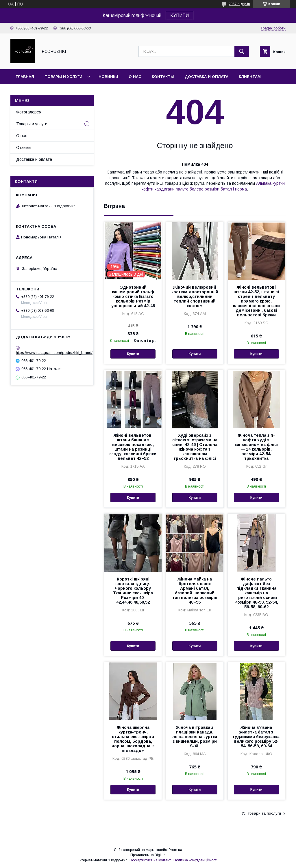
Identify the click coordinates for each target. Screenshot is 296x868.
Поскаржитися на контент (150, 860)
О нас (135, 77)
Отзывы (24, 148)
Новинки (108, 77)
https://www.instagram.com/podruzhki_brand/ (54, 353)
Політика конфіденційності (195, 860)
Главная (25, 77)
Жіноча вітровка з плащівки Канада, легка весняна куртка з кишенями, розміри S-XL (195, 737)
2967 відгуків (239, 4)
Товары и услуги (63, 77)
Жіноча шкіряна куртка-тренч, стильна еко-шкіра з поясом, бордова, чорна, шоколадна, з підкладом (133, 739)
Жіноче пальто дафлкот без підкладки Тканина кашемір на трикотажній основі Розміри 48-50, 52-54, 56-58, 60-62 (256, 593)
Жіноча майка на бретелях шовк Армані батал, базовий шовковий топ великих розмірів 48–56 (195, 591)
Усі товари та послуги (261, 813)
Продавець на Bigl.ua (148, 855)
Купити (133, 354)
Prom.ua (175, 850)
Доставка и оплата (207, 77)
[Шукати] (242, 51)
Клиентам (250, 77)
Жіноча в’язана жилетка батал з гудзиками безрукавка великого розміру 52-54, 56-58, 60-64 (256, 737)
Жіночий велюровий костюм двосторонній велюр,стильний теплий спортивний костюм (195, 296)
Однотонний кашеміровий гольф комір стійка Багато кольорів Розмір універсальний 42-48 (133, 296)
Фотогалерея (29, 112)
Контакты (163, 77)
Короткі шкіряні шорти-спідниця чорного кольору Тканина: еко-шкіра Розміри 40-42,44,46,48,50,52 (133, 591)
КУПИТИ (180, 15)
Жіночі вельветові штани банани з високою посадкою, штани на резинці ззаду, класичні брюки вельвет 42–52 (133, 447)
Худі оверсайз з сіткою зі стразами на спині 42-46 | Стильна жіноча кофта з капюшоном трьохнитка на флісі (195, 447)
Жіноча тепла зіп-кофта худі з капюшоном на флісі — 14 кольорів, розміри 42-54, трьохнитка (256, 447)
